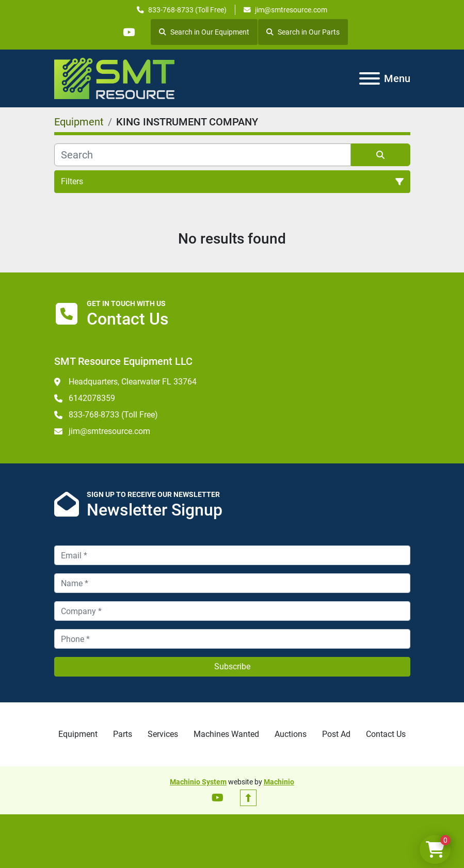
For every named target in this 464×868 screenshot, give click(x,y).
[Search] (203, 155)
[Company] (232, 611)
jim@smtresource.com (291, 10)
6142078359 (92, 398)
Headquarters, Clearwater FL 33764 (133, 382)
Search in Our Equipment (205, 32)
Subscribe (232, 666)
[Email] (232, 555)
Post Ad (336, 734)
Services (163, 734)
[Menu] (370, 78)
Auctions (291, 734)
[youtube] (129, 32)
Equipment (78, 734)
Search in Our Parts (303, 32)
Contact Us (386, 734)
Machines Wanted (226, 734)
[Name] (232, 583)
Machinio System (198, 782)
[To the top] (248, 798)
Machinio (279, 782)
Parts (123, 734)
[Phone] (232, 639)
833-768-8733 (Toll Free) (187, 10)
